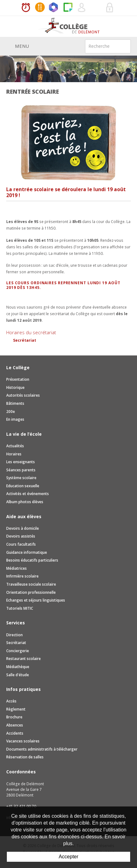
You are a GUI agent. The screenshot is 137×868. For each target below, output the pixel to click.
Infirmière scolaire (22, 576)
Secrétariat (25, 340)
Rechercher (122, 46)
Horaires (26, 8)
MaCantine (40, 8)
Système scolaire (21, 478)
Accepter (68, 857)
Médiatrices (17, 568)
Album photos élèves (25, 502)
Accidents (15, 733)
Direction (14, 635)
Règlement (16, 709)
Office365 (54, 8)
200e (11, 412)
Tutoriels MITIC (20, 608)
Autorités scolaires (23, 395)
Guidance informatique (27, 552)
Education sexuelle (23, 486)
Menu (18, 46)
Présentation (18, 379)
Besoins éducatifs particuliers (32, 560)
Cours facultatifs (21, 544)
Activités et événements (28, 494)
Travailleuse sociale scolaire (31, 584)
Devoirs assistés (21, 536)
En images (15, 419)
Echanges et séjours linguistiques (36, 600)
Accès (11, 701)
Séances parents (21, 470)
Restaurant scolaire (24, 659)
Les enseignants (21, 462)
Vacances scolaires (23, 741)
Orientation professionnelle (31, 592)
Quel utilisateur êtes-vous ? (82, 8)
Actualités (15, 446)
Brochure (14, 717)
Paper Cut (68, 8)
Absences (15, 725)
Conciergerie (18, 651)
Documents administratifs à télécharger (42, 749)
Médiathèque (18, 667)
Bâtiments (15, 403)
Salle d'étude (18, 675)
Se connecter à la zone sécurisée (110, 8)
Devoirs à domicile (23, 528)
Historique (15, 387)
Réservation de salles (96, 8)
